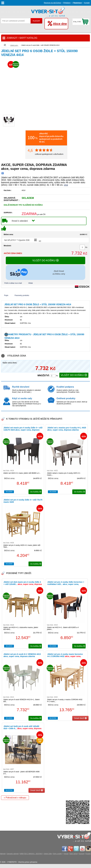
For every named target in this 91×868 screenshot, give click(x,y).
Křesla (66, 854)
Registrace (77, 3)
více (66, 185)
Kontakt (87, 3)
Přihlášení (67, 3)
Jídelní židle (48, 854)
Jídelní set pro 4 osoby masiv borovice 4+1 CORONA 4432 (65, 656)
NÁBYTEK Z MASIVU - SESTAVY (31, 854)
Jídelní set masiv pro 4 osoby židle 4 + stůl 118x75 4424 (23, 430)
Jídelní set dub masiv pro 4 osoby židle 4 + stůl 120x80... (23, 584)
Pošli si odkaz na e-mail (13, 283)
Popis (6, 295)
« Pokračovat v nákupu (15, 798)
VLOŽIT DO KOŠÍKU (46, 260)
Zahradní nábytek (13, 854)
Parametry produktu (22, 295)
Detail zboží (80, 718)
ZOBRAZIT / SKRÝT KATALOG (22, 38)
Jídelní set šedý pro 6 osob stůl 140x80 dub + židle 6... (22, 728)
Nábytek (3, 854)
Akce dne (60, 24)
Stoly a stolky (57, 854)
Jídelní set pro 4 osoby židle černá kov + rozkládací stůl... (66, 584)
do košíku (36, 492)
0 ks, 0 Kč (77, 22)
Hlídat (30, 283)
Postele (88, 854)
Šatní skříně (74, 854)
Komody (82, 854)
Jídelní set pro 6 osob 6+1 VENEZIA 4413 (22, 655)
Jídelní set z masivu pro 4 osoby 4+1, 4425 (67, 429)
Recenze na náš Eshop (52, 3)
